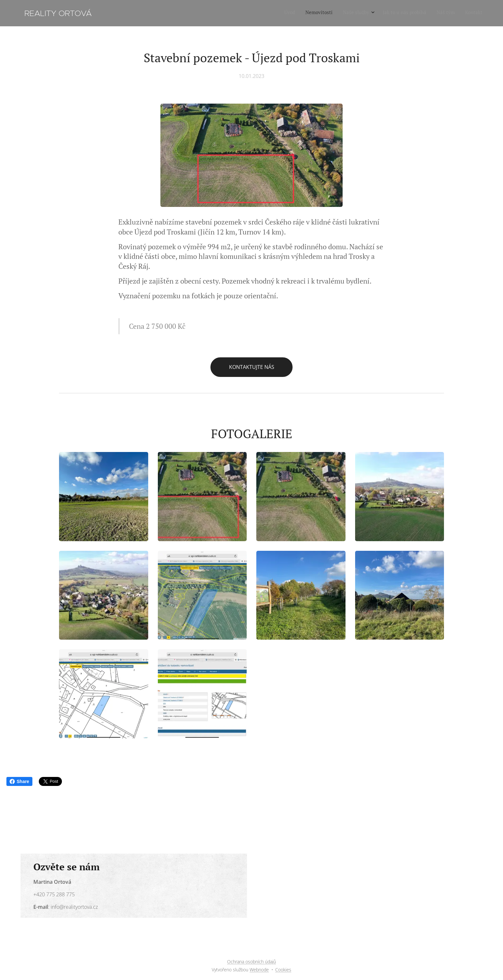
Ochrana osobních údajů (251, 962)
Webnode (259, 970)
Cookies (283, 970)
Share (19, 781)
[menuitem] (430, 13)
